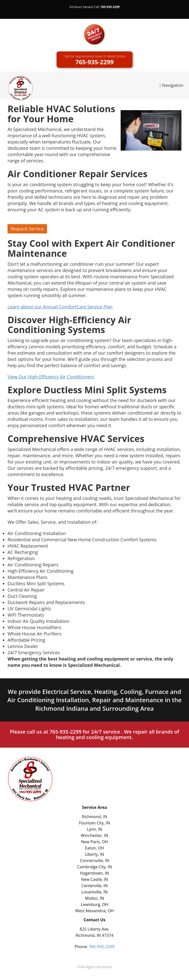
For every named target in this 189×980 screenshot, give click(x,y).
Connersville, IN (94, 861)
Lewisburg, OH (95, 904)
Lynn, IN (95, 829)
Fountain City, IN (95, 823)
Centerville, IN (94, 886)
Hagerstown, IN (95, 873)
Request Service (27, 229)
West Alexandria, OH (94, 911)
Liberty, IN (94, 854)
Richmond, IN (94, 817)
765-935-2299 (110, 7)
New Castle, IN (94, 879)
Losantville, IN (94, 892)
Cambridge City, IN (94, 867)
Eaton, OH (94, 848)
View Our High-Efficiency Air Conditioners (51, 377)
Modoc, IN (94, 898)
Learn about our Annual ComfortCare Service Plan (60, 307)
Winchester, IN (95, 835)
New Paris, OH (95, 842)
